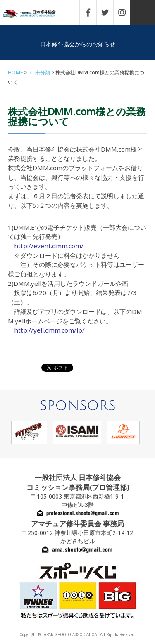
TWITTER (109, 12)
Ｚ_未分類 (39, 72)
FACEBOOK (92, 12)
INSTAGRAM (126, 12)
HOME (15, 72)
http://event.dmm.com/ (49, 246)
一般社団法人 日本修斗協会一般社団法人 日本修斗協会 (35, 14)
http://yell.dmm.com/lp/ (49, 330)
